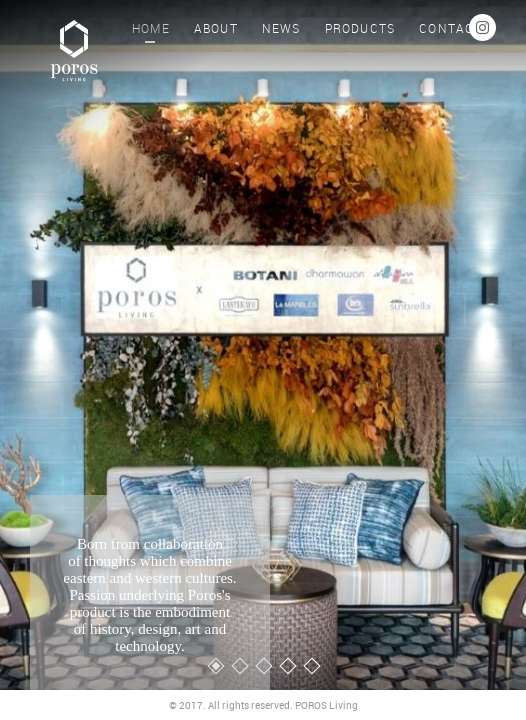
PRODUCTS (360, 28)
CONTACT (450, 28)
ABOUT (216, 28)
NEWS (281, 28)
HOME (151, 28)
